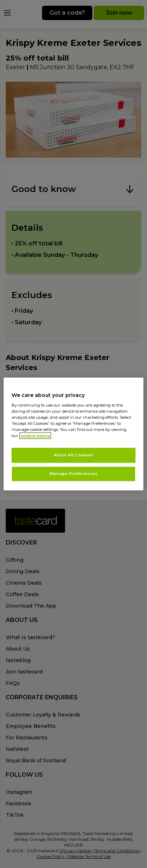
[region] (73, 434)
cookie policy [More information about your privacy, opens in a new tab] (35, 436)
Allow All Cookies (74, 455)
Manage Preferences (73, 474)
